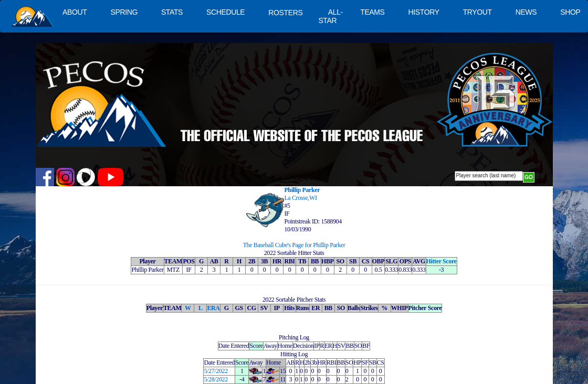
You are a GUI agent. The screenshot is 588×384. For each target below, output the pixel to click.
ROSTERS (285, 13)
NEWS (526, 12)
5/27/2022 (216, 371)
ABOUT (75, 12)
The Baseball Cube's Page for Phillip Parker (294, 245)
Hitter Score (442, 261)
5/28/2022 (216, 379)
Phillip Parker (302, 190)
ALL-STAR (330, 16)
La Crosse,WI (300, 198)
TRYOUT (477, 12)
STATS (172, 12)
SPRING (124, 12)
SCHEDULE (225, 12)
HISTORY (424, 12)
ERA (213, 308)
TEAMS (372, 12)
